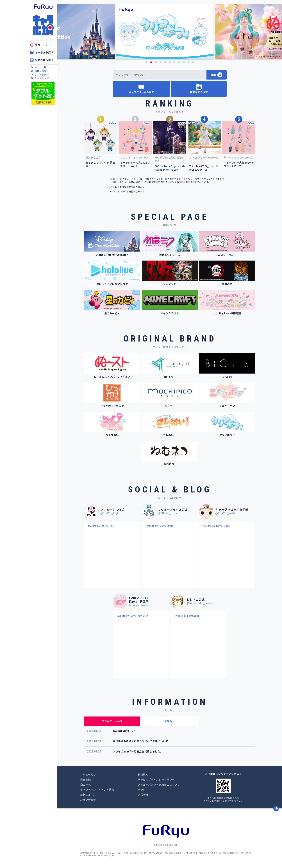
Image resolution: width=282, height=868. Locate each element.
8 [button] (179, 62)
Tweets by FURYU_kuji (101, 526)
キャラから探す (44, 52)
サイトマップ (42, 78)
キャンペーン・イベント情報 (97, 790)
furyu (43, 7)
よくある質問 (42, 74)
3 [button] (156, 62)
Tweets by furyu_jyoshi (217, 526)
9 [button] (184, 62)
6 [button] (170, 62)
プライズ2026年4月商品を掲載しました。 (138, 751)
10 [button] (188, 62)
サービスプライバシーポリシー (156, 779)
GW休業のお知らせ (124, 731)
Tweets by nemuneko (187, 616)
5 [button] (165, 62)
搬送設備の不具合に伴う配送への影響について (141, 741)
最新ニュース (88, 795)
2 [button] (151, 62)
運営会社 (143, 795)
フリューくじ (43, 45)
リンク (142, 790)
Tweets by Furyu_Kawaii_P (132, 616)
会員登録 (86, 779)
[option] (170, 32)
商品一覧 (86, 785)
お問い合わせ (42, 71)
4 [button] (160, 62)
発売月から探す (44, 60)
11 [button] (193, 62)
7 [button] (174, 62)
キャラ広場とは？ (44, 67)
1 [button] (146, 62)
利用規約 (143, 774)
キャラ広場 (43, 25)
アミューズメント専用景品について (159, 785)
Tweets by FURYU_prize (160, 526)
